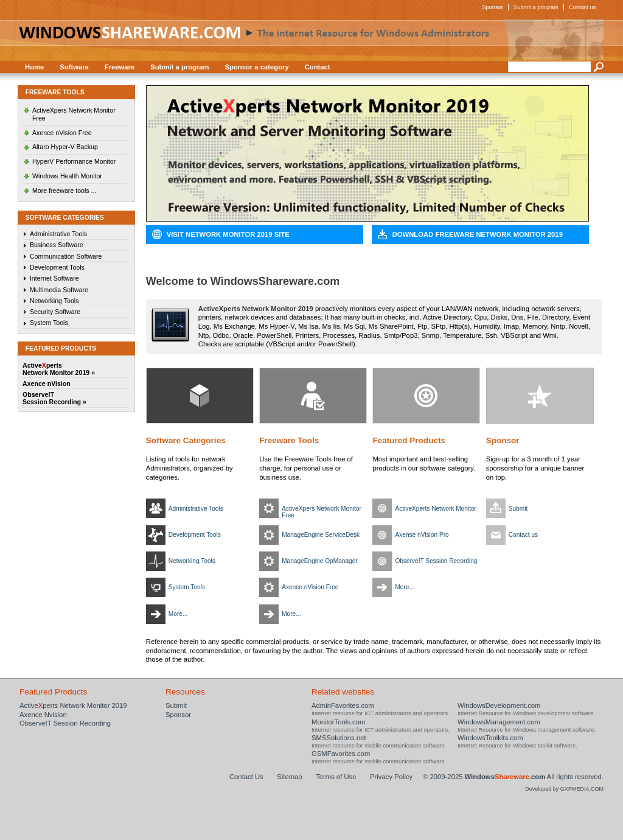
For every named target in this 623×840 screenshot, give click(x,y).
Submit (518, 509)
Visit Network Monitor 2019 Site (228, 234)
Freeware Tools (289, 440)
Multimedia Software (59, 290)
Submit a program (536, 7)
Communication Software (66, 256)
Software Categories (186, 440)
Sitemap (289, 777)
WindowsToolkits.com (490, 738)
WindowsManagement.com (499, 722)
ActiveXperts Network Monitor (436, 509)
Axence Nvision (43, 715)
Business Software (57, 245)
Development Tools (57, 267)
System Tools (49, 323)
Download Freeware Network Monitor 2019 (478, 234)
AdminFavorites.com (343, 705)
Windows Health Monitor (67, 176)
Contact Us (246, 777)
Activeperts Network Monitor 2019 (73, 705)
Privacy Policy (391, 777)
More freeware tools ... (64, 191)
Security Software (55, 312)
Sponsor (492, 7)
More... (178, 614)
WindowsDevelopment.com (499, 705)
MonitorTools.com (338, 722)
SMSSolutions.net (339, 738)
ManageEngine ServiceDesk (321, 535)
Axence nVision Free (62, 133)
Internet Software (54, 278)
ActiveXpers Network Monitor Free (74, 114)
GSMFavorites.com (341, 754)
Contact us (582, 7)
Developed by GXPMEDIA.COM (564, 789)
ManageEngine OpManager (320, 561)
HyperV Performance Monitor (74, 161)
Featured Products (409, 440)
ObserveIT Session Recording (436, 561)
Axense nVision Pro (422, 535)
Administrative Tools (58, 234)
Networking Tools (54, 301)
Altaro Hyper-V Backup (65, 147)
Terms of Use (336, 777)
